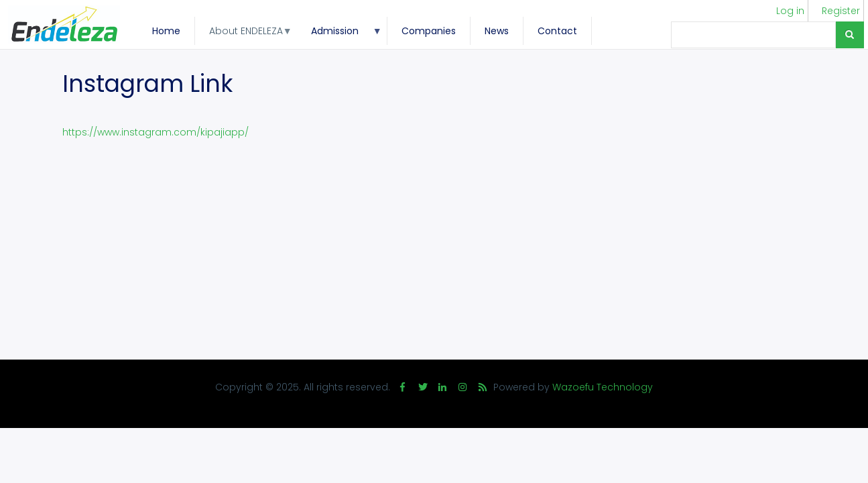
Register (841, 11)
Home (166, 31)
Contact (557, 31)
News (497, 31)
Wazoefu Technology (603, 387)
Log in (790, 11)
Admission (339, 35)
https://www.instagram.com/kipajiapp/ (156, 132)
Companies (429, 31)
